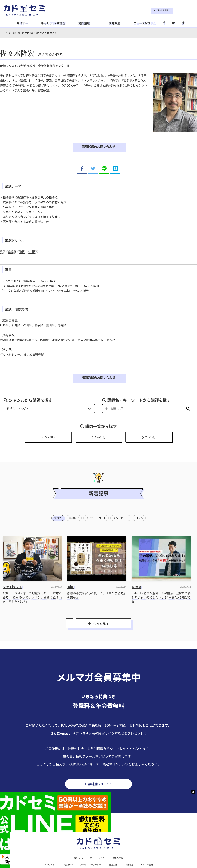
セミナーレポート (96, 499)
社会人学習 (120, 841)
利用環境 (132, 848)
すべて (55, 499)
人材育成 (35, 241)
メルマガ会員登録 (150, 10)
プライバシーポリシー (90, 848)
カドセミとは (45, 848)
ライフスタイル (97, 841)
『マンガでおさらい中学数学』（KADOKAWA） (31, 270)
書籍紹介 (72, 499)
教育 (23, 241)
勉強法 (13, 241)
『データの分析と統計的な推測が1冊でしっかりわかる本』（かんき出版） (48, 280)
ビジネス (76, 841)
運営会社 (115, 848)
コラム (142, 499)
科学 (3, 241)
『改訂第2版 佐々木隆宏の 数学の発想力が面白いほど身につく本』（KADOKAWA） (54, 275)
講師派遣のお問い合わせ (98, 142)
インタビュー (122, 499)
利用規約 (65, 848)
